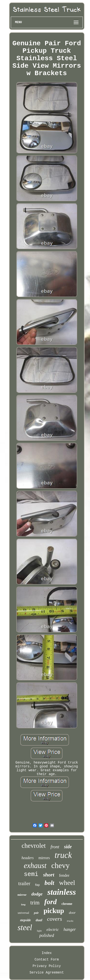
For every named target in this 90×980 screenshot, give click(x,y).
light (39, 931)
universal (24, 913)
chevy (60, 865)
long (23, 905)
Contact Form (47, 960)
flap (37, 885)
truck (63, 855)
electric (53, 930)
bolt (49, 883)
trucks (70, 921)
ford (51, 902)
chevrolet (34, 846)
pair (36, 913)
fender (64, 875)
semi (31, 874)
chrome (67, 904)
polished (47, 935)
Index (47, 953)
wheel (67, 883)
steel (25, 928)
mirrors (44, 858)
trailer (24, 883)
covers (55, 919)
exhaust (35, 866)
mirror (22, 895)
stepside (25, 920)
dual (39, 920)
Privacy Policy (47, 966)
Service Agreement (47, 973)
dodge (37, 894)
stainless (62, 892)
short (49, 875)
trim (35, 903)
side (68, 847)
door (72, 913)
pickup (54, 911)
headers (28, 858)
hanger (70, 929)
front (55, 847)
